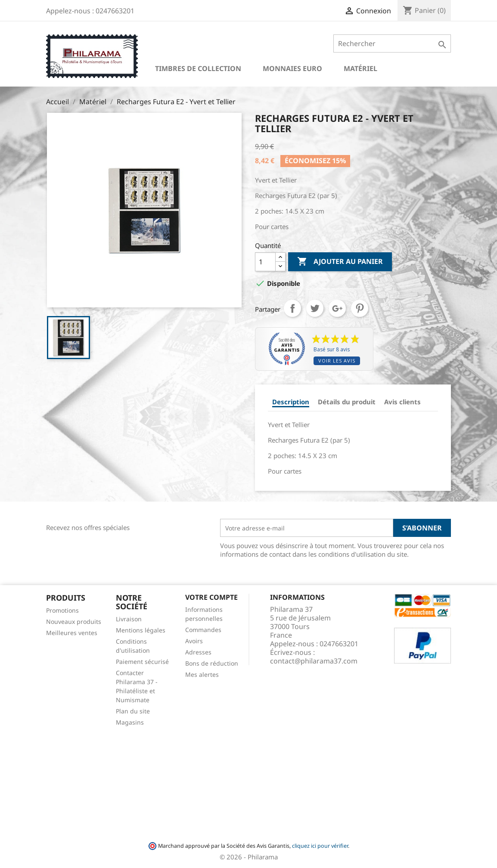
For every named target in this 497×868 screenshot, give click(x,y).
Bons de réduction (212, 663)
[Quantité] (265, 262)
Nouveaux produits (74, 622)
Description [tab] (291, 402)
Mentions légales (141, 630)
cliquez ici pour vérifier (320, 846)
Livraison (129, 619)
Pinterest (360, 308)
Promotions (62, 610)
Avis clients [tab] (402, 402)
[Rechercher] (392, 43)
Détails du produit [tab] (347, 402)
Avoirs (194, 641)
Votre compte (211, 597)
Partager (292, 308)
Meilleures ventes (72, 633)
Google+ (337, 308)
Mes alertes (202, 674)
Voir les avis (337, 361)
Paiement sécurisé (142, 662)
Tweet (315, 308)
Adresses (198, 652)
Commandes (203, 630)
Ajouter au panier (340, 262)
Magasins (130, 722)
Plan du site (133, 711)
